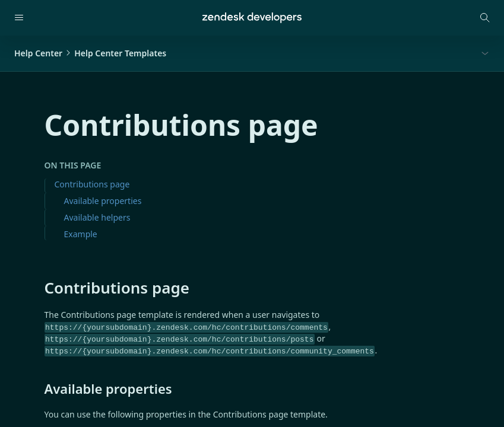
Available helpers (97, 217)
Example (81, 234)
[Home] (252, 18)
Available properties (103, 201)
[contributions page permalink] (39, 288)
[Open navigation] (19, 18)
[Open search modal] (485, 18)
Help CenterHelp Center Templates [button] (90, 53)
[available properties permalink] (39, 388)
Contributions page (92, 184)
